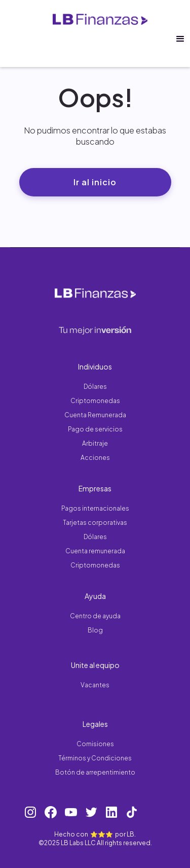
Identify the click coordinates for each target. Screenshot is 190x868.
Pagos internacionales (95, 508)
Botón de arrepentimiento (95, 772)
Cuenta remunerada (95, 551)
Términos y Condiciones (95, 758)
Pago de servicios (95, 429)
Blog (95, 630)
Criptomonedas (95, 401)
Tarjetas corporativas (95, 523)
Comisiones (95, 744)
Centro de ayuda (95, 616)
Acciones (95, 458)
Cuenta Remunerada (95, 415)
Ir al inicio (95, 182)
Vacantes (95, 685)
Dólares (95, 387)
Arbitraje (95, 443)
